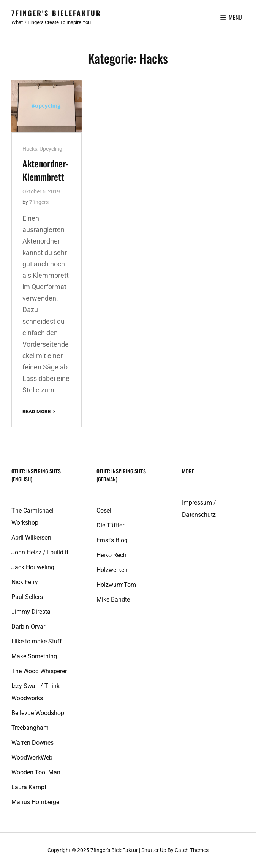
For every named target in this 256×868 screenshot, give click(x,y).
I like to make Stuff (37, 641)
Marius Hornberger (36, 802)
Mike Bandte (113, 600)
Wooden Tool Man (36, 772)
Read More (40, 412)
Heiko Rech (111, 555)
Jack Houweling (33, 567)
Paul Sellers (27, 597)
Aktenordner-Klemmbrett (46, 170)
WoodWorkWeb (32, 757)
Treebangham (30, 728)
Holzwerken (112, 570)
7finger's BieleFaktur (56, 13)
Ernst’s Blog (112, 540)
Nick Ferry (25, 582)
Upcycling (51, 149)
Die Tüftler (110, 525)
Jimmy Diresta (31, 612)
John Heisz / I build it (40, 552)
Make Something (34, 656)
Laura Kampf (29, 787)
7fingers (39, 202)
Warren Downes (32, 743)
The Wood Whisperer (39, 671)
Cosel (104, 510)
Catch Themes (192, 850)
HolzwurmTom (116, 585)
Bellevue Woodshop (38, 713)
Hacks (30, 149)
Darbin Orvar (28, 627)
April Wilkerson (31, 538)
